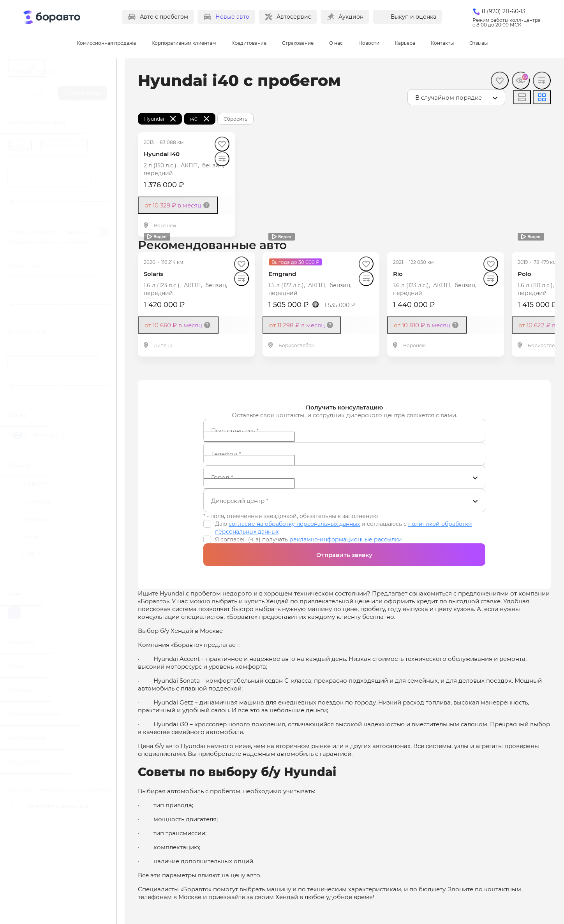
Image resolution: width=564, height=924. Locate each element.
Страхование (298, 43)
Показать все (23, 568)
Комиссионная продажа (106, 43)
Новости (369, 43)
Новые (33, 93)
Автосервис (294, 17)
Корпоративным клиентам (184, 43)
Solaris (153, 274)
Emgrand (282, 274)
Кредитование (249, 43)
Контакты (442, 43)
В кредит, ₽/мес (64, 144)
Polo (524, 274)
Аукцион (351, 17)
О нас (336, 43)
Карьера (405, 43)
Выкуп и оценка (413, 17)
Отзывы (479, 43)
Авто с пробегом (164, 17)
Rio (398, 274)
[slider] (11, 202)
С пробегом (82, 93)
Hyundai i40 (162, 154)
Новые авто (232, 17)
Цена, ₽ (20, 144)
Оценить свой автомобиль (48, 242)
